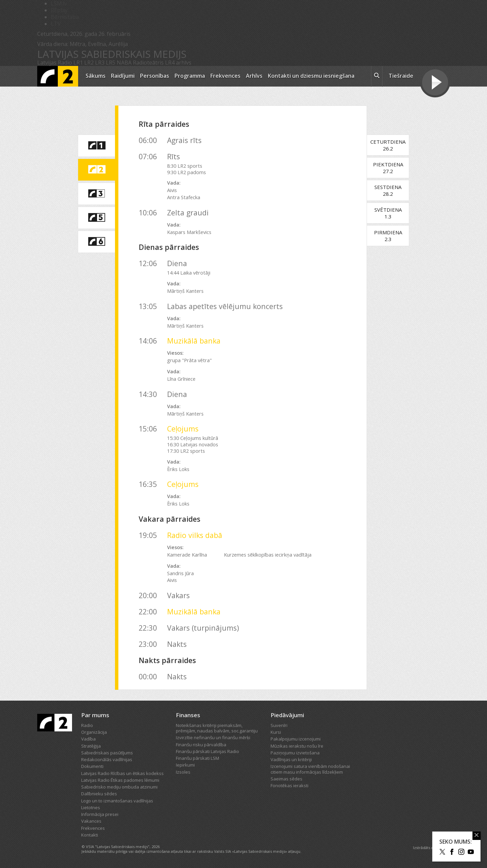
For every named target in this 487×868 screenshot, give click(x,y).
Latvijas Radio (55, 63)
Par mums (95, 715)
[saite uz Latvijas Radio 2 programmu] (96, 170)
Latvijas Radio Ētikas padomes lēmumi (120, 780)
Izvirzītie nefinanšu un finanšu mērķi (213, 737)
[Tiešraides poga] (435, 83)
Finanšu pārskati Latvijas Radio (207, 751)
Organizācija (94, 732)
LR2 (89, 63)
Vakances (91, 821)
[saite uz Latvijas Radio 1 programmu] (96, 146)
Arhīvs (254, 76)
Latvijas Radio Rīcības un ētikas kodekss (122, 773)
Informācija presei (100, 814)
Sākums (96, 76)
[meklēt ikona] (377, 76)
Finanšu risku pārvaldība (201, 745)
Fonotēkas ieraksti (289, 785)
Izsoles (183, 772)
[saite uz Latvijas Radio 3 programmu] (96, 194)
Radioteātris (148, 63)
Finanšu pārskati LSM (198, 758)
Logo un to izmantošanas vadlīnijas (117, 801)
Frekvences (225, 76)
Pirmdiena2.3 (391, 236)
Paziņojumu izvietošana (295, 753)
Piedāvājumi (287, 715)
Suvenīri (279, 725)
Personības (155, 76)
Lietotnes (91, 807)
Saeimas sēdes (286, 779)
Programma (190, 76)
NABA (124, 63)
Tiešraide (401, 76)
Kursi (276, 732)
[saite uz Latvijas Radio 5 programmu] (96, 218)
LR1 (78, 63)
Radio (87, 725)
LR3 (100, 63)
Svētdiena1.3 (391, 213)
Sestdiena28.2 (392, 190)
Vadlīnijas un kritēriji (291, 759)
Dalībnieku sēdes (99, 794)
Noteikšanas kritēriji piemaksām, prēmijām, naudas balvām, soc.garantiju (217, 728)
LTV (56, 24)
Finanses (188, 715)
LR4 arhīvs (178, 63)
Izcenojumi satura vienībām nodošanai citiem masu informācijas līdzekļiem (310, 769)
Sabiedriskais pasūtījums (107, 753)
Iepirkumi (185, 765)
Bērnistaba (65, 17)
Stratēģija (91, 746)
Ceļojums (183, 429)
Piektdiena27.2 (391, 168)
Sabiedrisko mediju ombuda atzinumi (119, 787)
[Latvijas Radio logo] (58, 76)
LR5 (111, 63)
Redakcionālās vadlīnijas (107, 759)
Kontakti (90, 835)
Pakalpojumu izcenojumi (296, 739)
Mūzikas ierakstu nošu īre (297, 746)
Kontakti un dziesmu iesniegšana (311, 76)
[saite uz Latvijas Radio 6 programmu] (96, 242)
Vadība (88, 739)
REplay (59, 10)
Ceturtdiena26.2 (392, 145)
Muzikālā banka (194, 341)
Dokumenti (92, 766)
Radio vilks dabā (195, 535)
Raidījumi (123, 76)
